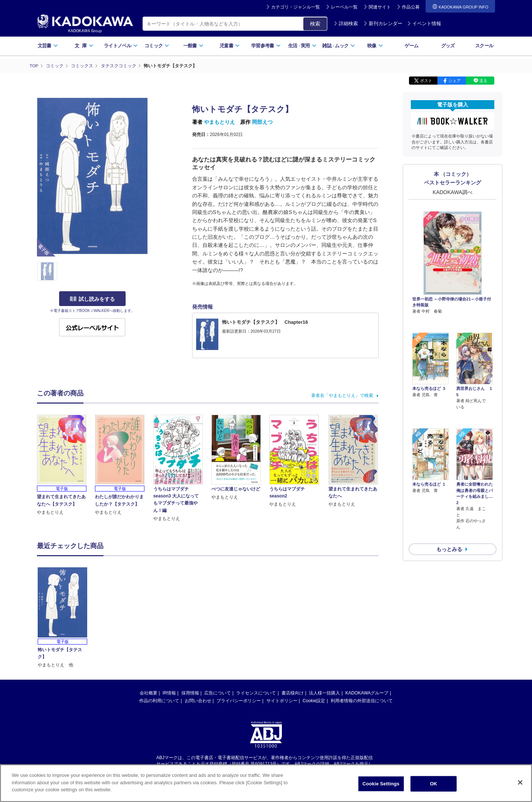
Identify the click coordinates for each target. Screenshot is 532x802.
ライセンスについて (256, 693)
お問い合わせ (198, 701)
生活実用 (302, 46)
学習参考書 (266, 46)
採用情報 (190, 693)
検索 (315, 24)
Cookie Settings (381, 784)
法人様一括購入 (324, 693)
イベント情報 (424, 23)
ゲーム (411, 46)
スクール (484, 46)
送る (483, 81)
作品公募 (411, 7)
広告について (218, 693)
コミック (157, 46)
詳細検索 (346, 23)
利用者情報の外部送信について (362, 701)
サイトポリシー (282, 701)
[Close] (520, 782)
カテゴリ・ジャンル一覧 (296, 7)
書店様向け (293, 693)
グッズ (448, 46)
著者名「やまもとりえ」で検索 (342, 395)
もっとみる (449, 510)
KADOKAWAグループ (367, 693)
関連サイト (380, 7)
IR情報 (169, 693)
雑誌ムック (339, 46)
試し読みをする (92, 299)
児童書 (230, 46)
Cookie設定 (314, 701)
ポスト (426, 81)
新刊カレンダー (383, 23)
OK (434, 784)
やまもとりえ (219, 122)
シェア (455, 81)
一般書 (193, 46)
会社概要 (149, 693)
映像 (375, 46)
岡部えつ (262, 122)
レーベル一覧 (344, 7)
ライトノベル (121, 46)
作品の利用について (159, 701)
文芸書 (48, 46)
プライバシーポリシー (239, 701)
